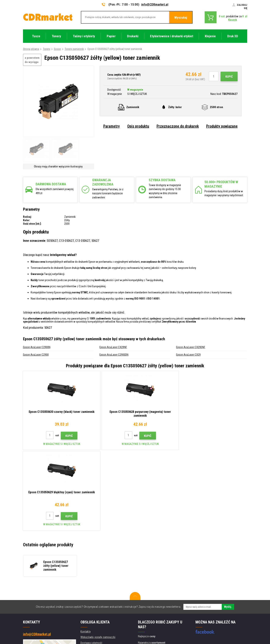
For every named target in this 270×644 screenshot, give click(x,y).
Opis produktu (138, 126)
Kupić (229, 77)
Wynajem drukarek (91, 602)
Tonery (47, 49)
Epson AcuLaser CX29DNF (191, 347)
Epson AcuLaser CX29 (188, 355)
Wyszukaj (181, 17)
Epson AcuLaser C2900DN (114, 355)
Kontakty (86, 551)
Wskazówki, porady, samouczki (98, 557)
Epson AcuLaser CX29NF (113, 347)
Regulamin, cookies (91, 585)
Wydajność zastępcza (93, 608)
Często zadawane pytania (95, 574)
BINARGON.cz (240, 626)
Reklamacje (87, 579)
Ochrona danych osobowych (96, 591)
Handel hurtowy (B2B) (93, 568)
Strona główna (31, 49)
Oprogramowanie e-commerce (215, 626)
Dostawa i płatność (91, 562)
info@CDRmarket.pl (155, 4)
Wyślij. (228, 526)
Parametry (112, 126)
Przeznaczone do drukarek (178, 126)
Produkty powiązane (222, 126)
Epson (57, 49)
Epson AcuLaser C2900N (37, 347)
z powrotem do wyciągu (32, 60)
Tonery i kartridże (161, 639)
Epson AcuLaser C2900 (36, 355)
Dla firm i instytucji (91, 596)
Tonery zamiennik (74, 49)
